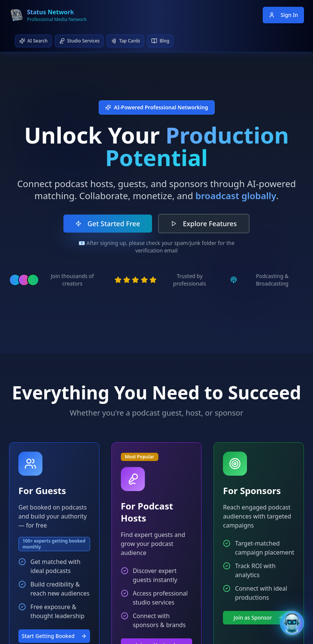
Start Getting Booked (54, 636)
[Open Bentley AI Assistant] (292, 623)
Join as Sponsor (259, 618)
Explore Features (204, 224)
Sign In (283, 15)
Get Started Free (108, 224)
